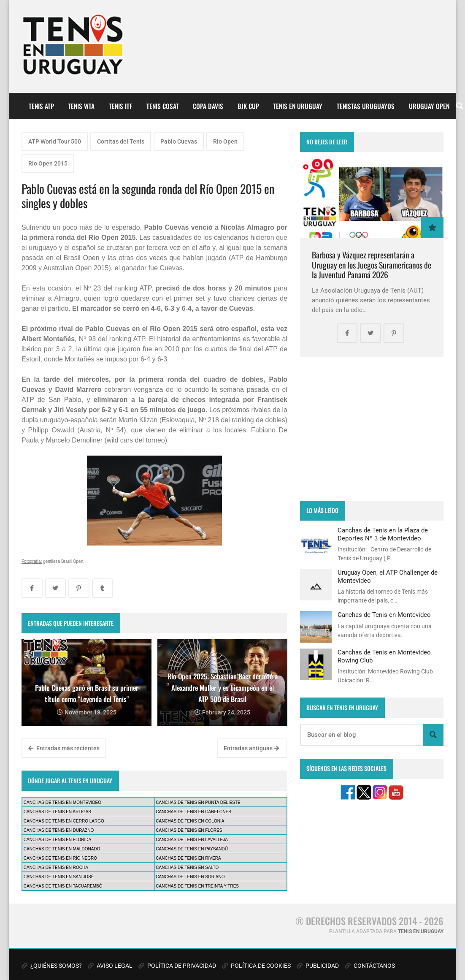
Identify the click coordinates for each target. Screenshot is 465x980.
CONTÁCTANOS (370, 966)
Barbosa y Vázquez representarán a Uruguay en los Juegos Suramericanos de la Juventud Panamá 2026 (372, 265)
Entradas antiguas (251, 748)
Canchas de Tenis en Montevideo (384, 615)
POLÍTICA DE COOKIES (256, 966)
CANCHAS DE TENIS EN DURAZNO (59, 830)
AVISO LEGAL (110, 966)
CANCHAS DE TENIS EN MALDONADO (62, 849)
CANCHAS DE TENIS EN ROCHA (56, 867)
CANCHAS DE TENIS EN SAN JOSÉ (59, 877)
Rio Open (225, 141)
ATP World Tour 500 (55, 141)
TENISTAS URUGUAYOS (366, 106)
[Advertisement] (372, 429)
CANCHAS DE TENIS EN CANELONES (193, 812)
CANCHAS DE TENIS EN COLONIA (190, 821)
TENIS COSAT (163, 106)
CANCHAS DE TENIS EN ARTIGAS (57, 812)
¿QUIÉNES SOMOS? (52, 966)
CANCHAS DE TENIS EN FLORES (189, 830)
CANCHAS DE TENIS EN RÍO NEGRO (60, 858)
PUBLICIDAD (318, 966)
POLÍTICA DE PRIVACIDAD (177, 966)
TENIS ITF (120, 106)
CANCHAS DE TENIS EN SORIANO (190, 877)
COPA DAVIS (208, 106)
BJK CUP (248, 106)
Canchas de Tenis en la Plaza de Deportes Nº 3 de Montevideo (383, 534)
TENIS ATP (41, 106)
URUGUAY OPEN (429, 106)
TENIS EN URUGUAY (298, 106)
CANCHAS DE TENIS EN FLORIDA (57, 840)
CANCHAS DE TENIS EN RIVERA (188, 858)
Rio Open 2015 (48, 163)
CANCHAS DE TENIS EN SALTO (187, 867)
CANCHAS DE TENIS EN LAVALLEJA (192, 840)
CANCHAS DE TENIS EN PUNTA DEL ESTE (198, 802)
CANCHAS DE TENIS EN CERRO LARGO (64, 821)
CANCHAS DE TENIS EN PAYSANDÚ (192, 849)
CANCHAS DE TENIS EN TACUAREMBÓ (63, 886)
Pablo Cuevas (179, 141)
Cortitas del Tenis (121, 141)
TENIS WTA (81, 106)
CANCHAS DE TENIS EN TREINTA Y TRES (197, 886)
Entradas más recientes (64, 748)
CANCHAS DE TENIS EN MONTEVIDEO (62, 802)
